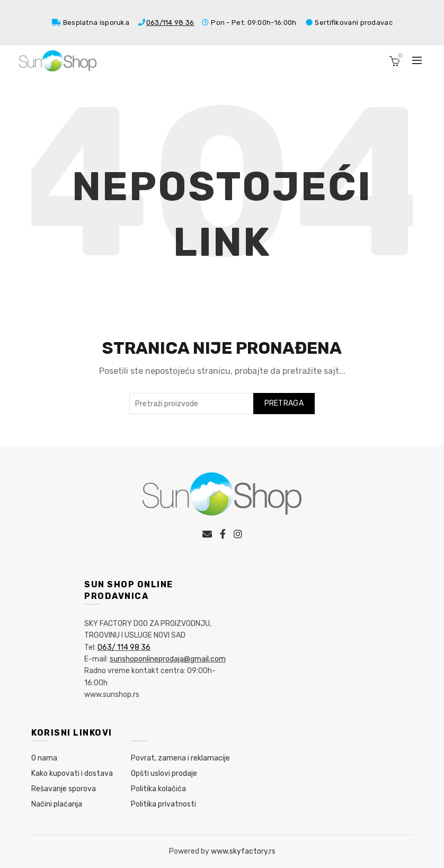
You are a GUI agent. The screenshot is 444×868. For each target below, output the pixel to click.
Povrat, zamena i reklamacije (180, 758)
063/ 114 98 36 (124, 647)
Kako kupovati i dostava (72, 773)
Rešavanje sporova (64, 789)
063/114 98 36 (170, 23)
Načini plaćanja (57, 804)
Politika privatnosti (163, 804)
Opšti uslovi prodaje (164, 773)
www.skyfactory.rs (243, 851)
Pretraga (284, 403)
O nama (44, 758)
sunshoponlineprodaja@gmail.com (168, 659)
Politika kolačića (158, 789)
